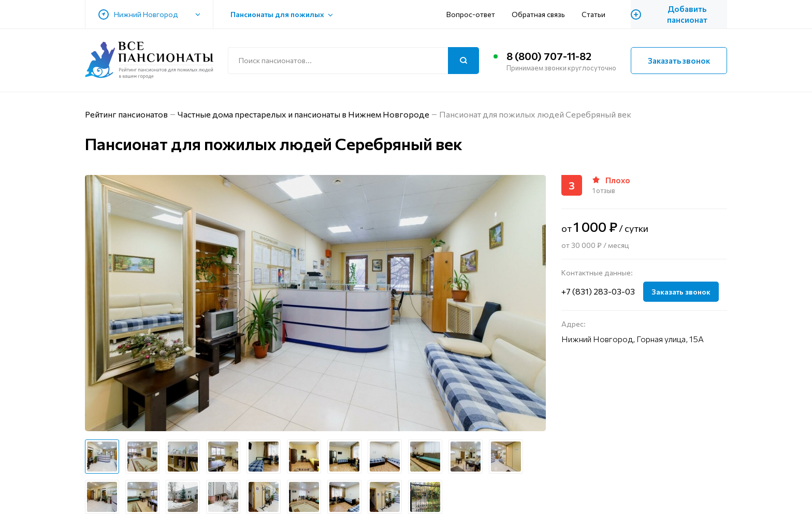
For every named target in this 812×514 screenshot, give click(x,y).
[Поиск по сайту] (353, 61)
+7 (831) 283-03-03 (598, 291)
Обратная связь (538, 14)
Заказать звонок (679, 61)
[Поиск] (463, 61)
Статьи (593, 14)
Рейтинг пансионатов (126, 114)
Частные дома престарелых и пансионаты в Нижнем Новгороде (303, 114)
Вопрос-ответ (471, 14)
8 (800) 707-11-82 (549, 56)
